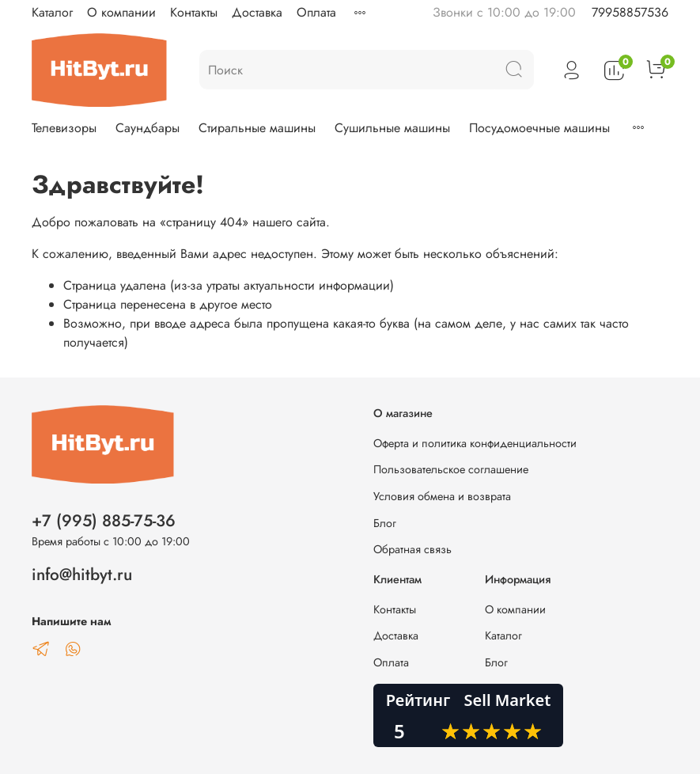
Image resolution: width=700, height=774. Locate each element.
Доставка (257, 12)
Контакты (194, 12)
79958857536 (630, 12)
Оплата (316, 12)
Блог (385, 523)
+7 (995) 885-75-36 (104, 521)
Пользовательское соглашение (451, 469)
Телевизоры (64, 128)
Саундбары (148, 128)
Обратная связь (412, 549)
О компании (121, 12)
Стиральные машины (257, 128)
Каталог (52, 12)
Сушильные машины (392, 128)
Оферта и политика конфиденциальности (475, 443)
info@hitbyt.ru (82, 575)
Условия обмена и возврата (442, 496)
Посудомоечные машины (539, 128)
